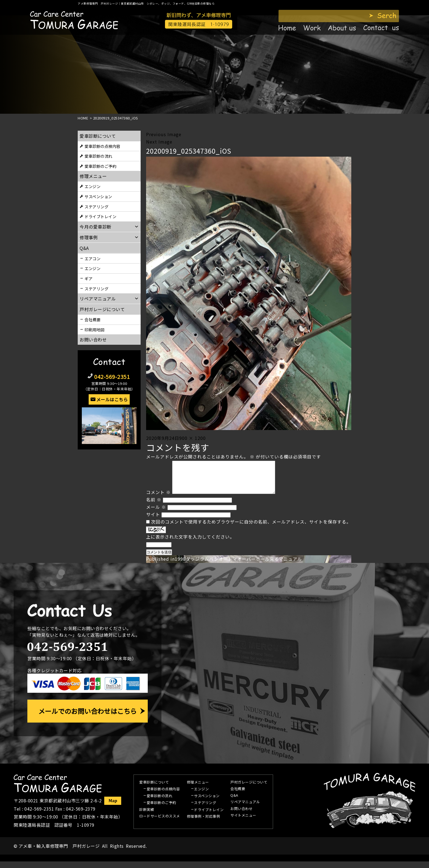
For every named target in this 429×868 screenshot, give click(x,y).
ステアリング (96, 207)
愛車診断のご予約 (100, 166)
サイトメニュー (243, 822)
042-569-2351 (112, 377)
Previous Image (164, 134)
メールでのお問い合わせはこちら (88, 718)
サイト (153, 521)
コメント (158, 499)
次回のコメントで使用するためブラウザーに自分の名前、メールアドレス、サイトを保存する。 (251, 528)
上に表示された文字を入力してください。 (190, 543)
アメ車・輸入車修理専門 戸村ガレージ (59, 852)
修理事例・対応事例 (204, 823)
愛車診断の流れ (98, 156)
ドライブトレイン (100, 216)
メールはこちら (112, 399)
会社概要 (92, 319)
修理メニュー (93, 176)
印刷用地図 (95, 330)
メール (156, 513)
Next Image (159, 142)
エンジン (92, 186)
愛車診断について (98, 136)
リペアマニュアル (245, 809)
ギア (89, 278)
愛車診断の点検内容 (102, 146)
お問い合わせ (93, 340)
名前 (154, 506)
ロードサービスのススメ (160, 823)
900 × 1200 (192, 438)
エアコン (92, 258)
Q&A (234, 802)
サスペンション (98, 196)
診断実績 (147, 816)
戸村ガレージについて (102, 309)
